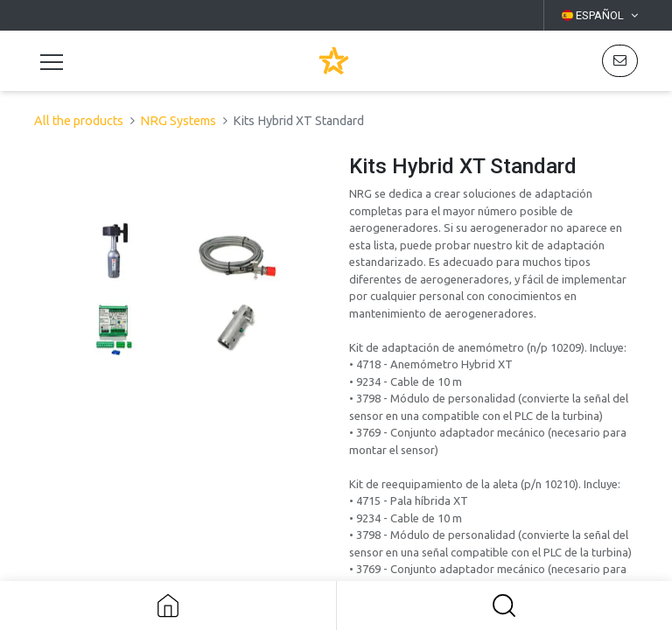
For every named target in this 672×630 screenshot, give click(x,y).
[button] (505, 605)
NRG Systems (178, 121)
